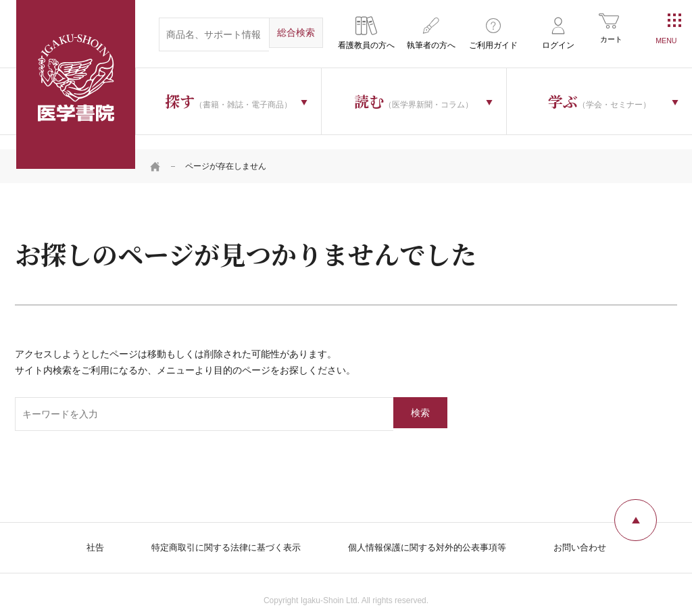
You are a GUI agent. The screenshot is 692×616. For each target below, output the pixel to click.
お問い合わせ (592, 532)
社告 (81, 532)
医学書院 (76, 84)
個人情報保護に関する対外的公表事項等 (431, 532)
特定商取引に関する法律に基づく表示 (218, 532)
